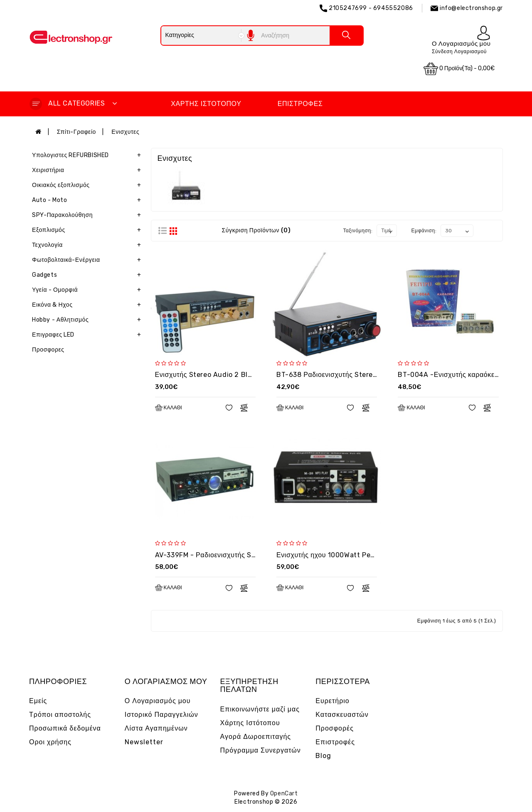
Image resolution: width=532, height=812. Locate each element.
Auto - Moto (88, 200)
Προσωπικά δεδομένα (65, 728)
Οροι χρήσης (50, 742)
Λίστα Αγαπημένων (156, 728)
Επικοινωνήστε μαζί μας (260, 709)
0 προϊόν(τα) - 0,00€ (459, 69)
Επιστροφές (300, 104)
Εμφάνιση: (424, 231)
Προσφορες (48, 350)
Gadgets (88, 275)
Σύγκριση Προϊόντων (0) (256, 230)
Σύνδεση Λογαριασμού (459, 52)
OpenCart (284, 794)
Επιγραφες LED (88, 335)
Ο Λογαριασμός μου (158, 701)
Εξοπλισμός (88, 230)
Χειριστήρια (88, 170)
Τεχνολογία (88, 245)
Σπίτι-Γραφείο (76, 132)
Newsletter (144, 742)
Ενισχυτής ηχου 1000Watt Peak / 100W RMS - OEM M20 (366, 555)
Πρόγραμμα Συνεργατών (261, 750)
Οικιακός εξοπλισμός (88, 185)
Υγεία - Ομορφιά (88, 290)
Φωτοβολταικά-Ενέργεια (88, 260)
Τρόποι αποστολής (60, 715)
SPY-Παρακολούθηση (88, 215)
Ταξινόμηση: (358, 231)
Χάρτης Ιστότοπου (206, 104)
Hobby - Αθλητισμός (88, 320)
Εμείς (38, 701)
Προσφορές (335, 728)
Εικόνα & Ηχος (88, 305)
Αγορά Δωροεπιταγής (256, 737)
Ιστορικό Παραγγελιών (161, 715)
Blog (323, 756)
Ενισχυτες (125, 132)
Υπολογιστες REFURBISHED (88, 155)
